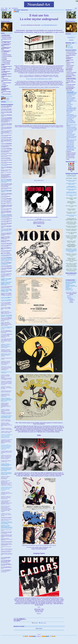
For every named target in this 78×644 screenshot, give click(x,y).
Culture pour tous (70, 86)
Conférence (3, 522)
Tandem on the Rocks (70, 52)
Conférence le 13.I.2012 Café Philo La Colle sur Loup (6, 474)
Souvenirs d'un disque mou (6, 92)
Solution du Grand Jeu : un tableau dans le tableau (71, 79)
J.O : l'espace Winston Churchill (71, 56)
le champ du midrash (69, 290)
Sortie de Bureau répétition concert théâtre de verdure (71, 108)
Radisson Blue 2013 (70, 141)
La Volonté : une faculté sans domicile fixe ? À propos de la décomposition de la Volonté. (71, 250)
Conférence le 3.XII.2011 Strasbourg (6, 465)
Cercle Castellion (4, 471)
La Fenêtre (69, 103)
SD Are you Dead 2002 (71, 122)
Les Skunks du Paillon (71, 95)
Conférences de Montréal (7, 56)
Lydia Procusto (5, 79)
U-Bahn (68, 113)
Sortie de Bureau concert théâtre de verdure (71, 111)
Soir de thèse (69, 112)
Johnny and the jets (70, 100)
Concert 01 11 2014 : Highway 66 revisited (70, 146)
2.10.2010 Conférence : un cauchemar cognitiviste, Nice (6, 280)
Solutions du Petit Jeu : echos (71, 83)
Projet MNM (4, 59)
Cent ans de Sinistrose (6, 94)
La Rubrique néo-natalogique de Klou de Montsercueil (6, 89)
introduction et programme (71, 176)
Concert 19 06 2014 (70, 142)
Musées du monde (70, 62)
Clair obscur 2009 (70, 132)
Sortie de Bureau (70, 104)
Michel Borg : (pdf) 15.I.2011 (71, 190)
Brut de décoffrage (70, 120)
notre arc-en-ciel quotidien (69, 60)
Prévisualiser (35, 623)
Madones (68, 64)
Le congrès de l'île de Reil (71, 54)
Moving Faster (69, 96)
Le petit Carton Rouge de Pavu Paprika (6, 67)
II (11, 259)
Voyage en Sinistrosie (70, 155)
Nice (5, 298)
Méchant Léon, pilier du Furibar (6, 77)
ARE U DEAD (69, 90)
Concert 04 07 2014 (70, 143)
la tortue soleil (68, 289)
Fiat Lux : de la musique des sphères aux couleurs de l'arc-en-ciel (6, 181)
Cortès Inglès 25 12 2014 (71, 148)
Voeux (68, 159)
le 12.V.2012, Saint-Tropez (7, 523)
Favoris (69, 46)
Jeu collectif (69, 71)
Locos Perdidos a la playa (71, 117)
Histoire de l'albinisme (6, 61)
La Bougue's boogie (70, 118)
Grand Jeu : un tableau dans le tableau (71, 76)
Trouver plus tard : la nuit (71, 131)
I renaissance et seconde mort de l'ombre (7, 259)
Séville (10, 260)
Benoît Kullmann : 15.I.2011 (71, 196)
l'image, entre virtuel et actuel (6, 191)
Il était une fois (70, 93)
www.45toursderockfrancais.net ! (49, 25)
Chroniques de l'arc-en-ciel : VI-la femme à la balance (6, 45)
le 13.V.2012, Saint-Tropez (7, 527)
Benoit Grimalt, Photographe (71, 282)
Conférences (4, 53)
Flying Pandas (69, 133)
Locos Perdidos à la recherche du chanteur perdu (71, 115)
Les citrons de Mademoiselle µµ (69, 69)
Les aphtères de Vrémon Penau (6, 81)
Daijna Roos (69, 106)
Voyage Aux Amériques (71, 153)
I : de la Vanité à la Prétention (6, 230)
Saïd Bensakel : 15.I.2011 (71, 193)
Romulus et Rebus (70, 74)
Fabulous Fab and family (71, 127)
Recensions (4, 58)
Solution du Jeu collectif (71, 73)
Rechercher (71, 40)
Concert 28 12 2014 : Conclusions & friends (70, 150)
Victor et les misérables (71, 97)
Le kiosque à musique (71, 85)
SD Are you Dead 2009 (71, 134)
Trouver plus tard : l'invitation (72, 129)
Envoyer (71, 301)
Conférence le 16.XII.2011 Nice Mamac (6, 469)
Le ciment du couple (70, 158)
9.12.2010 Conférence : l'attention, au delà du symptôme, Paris (6, 290)
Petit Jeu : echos (70, 81)
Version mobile (70, 48)
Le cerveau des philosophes (5, 86)
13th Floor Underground (71, 99)
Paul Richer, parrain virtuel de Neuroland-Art (6, 36)
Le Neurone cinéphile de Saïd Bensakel (6, 74)
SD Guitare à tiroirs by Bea (71, 137)
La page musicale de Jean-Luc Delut (6, 72)
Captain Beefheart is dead (71, 140)
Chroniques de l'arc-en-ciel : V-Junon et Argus (6, 42)
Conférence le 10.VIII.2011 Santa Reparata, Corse (7, 400)
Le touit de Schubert (6, 62)
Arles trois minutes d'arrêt (71, 94)
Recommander (70, 47)
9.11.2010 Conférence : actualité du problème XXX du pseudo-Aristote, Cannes (6, 284)
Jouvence (4, 84)
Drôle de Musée (69, 67)
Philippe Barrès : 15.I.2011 (71, 181)
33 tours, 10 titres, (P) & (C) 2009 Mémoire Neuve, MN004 (39, 79)
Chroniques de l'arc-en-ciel (6, 40)
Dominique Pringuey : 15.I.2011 (71, 187)
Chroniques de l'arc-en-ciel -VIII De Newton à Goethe (6, 48)
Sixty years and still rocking (72, 128)
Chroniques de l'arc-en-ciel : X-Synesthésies (6, 51)
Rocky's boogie (69, 119)
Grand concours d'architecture (69, 58)
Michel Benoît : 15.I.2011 (71, 184)
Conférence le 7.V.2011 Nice (71, 216)
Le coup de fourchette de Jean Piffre (6, 69)
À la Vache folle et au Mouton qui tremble (70, 88)
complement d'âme (69, 288)
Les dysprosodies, (4, 256)
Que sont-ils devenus (70, 135)
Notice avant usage (70, 91)
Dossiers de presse (70, 156)
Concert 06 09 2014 (70, 145)
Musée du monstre (70, 65)
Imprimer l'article (42, 623)
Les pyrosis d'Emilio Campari (6, 64)
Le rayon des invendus (6, 83)
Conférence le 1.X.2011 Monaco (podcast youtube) (6, 417)
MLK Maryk (68, 284)
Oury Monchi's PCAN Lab (70, 285)
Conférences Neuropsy (6, 55)
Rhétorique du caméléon (6, 38)
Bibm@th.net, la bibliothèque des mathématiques (71, 283)
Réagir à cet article (39, 629)
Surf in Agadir (69, 107)
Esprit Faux (69, 152)
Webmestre (69, 45)
